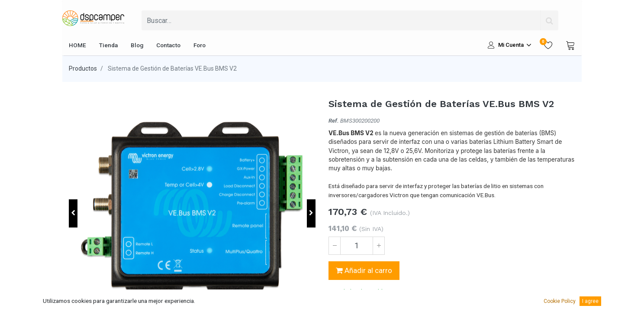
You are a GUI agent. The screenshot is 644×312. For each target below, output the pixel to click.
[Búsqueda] (549, 20)
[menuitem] (77, 45)
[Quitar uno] (335, 246)
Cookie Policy (560, 301)
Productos (83, 68)
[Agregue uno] (379, 246)
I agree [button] (590, 301)
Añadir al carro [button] (364, 270)
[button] (73, 213)
